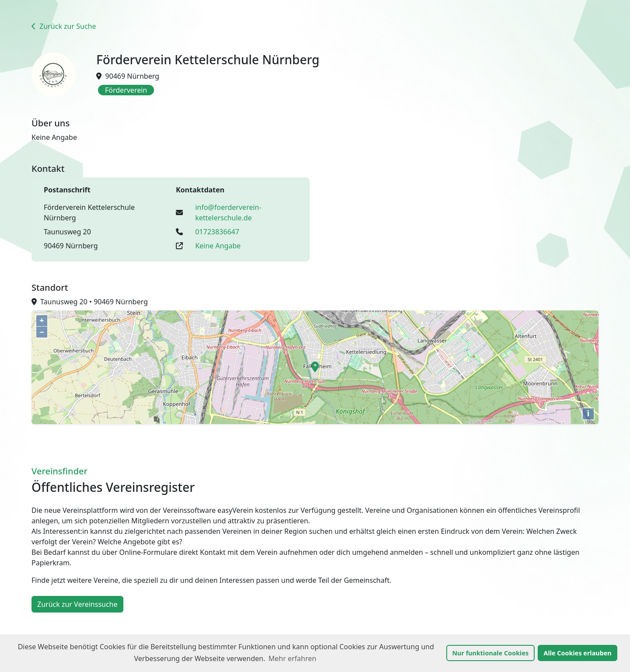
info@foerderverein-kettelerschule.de (228, 212)
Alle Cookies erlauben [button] (577, 653)
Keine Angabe (218, 246)
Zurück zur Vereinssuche (77, 604)
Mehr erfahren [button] (292, 658)
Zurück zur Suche (64, 26)
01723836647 (217, 232)
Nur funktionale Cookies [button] (490, 653)
